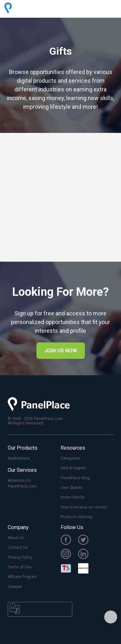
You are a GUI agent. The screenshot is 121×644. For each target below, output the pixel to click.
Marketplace (19, 458)
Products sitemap (76, 517)
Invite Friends (73, 497)
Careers (15, 587)
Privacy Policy (20, 557)
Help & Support (73, 468)
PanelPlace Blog (75, 478)
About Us (16, 538)
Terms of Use (20, 567)
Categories (71, 458)
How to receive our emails (84, 507)
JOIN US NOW (61, 351)
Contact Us (18, 547)
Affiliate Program (22, 577)
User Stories (72, 488)
